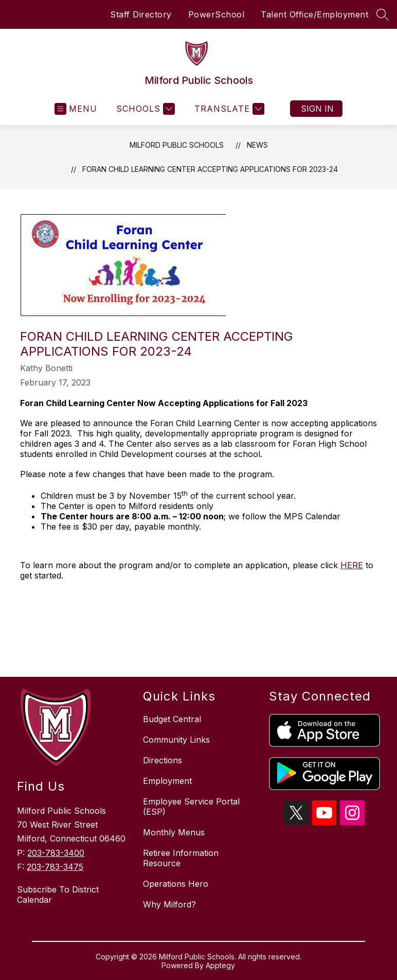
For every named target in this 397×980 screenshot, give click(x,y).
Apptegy (220, 965)
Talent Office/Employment (314, 14)
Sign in (317, 109)
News (257, 145)
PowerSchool (216, 14)
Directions (163, 760)
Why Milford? (169, 904)
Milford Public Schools (177, 145)
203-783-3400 (56, 853)
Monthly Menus (174, 832)
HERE (352, 565)
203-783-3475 (55, 867)
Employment (167, 781)
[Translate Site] (228, 109)
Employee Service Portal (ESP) (191, 807)
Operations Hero (176, 884)
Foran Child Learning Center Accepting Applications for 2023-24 (210, 169)
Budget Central (172, 719)
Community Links (176, 740)
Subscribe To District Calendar (58, 895)
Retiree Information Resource (181, 858)
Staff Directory (141, 14)
